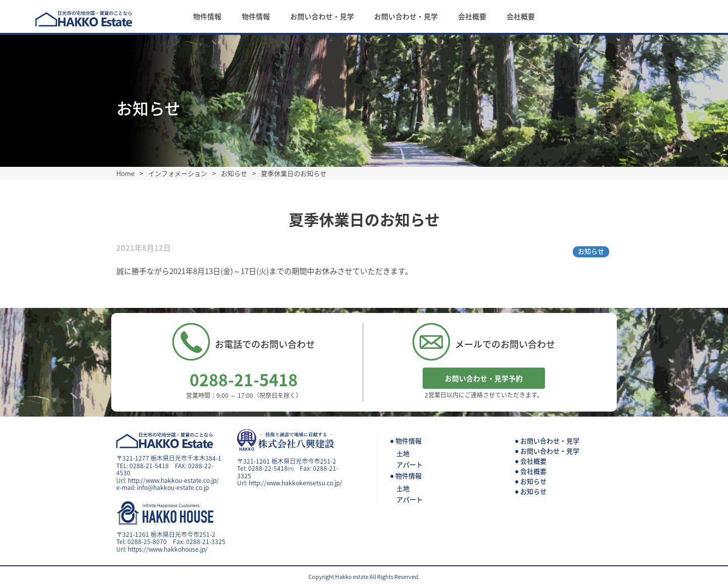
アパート (409, 464)
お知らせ (591, 251)
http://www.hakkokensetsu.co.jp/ (295, 483)
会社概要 (472, 16)
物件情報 (207, 16)
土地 (403, 453)
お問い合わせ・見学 (322, 16)
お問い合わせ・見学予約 (484, 378)
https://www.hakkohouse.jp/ (168, 549)
